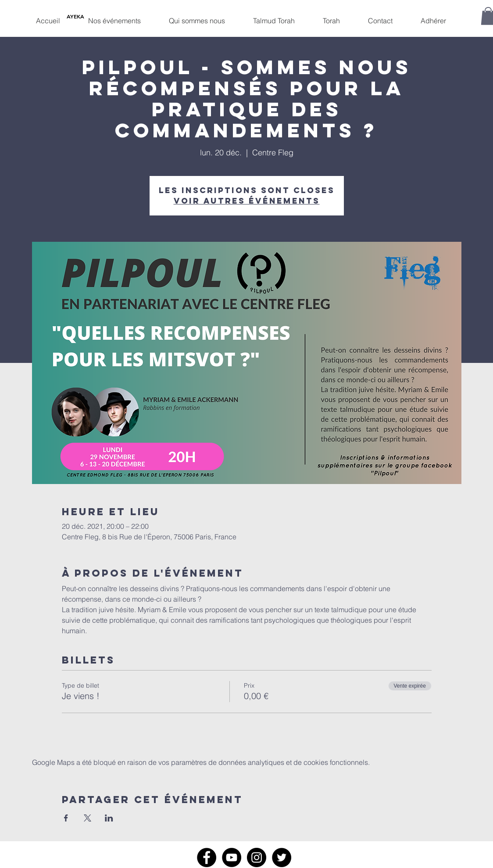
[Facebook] (207, 857)
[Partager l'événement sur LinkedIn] (109, 818)
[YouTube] (232, 857)
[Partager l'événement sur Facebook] (66, 818)
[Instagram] (257, 857)
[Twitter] (282, 857)
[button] (114, 17)
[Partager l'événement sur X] (88, 818)
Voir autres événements (247, 201)
